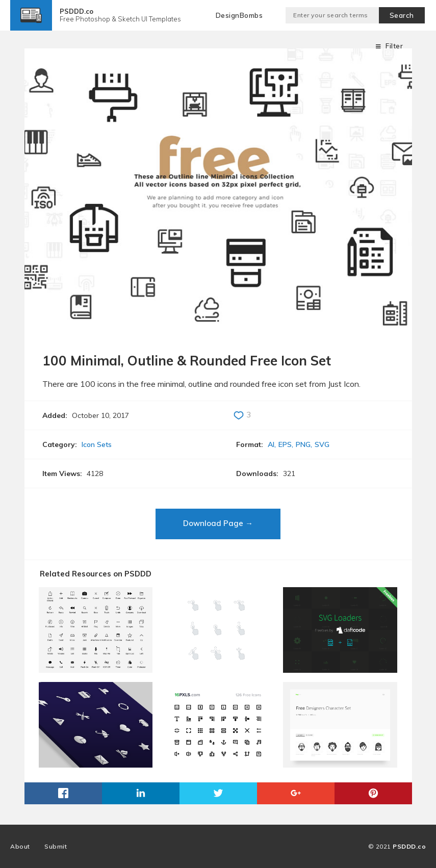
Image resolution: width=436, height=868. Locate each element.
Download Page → (218, 523)
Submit (56, 846)
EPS (285, 444)
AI (271, 444)
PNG (303, 444)
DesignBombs (239, 15)
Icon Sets (97, 444)
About (20, 846)
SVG (322, 444)
